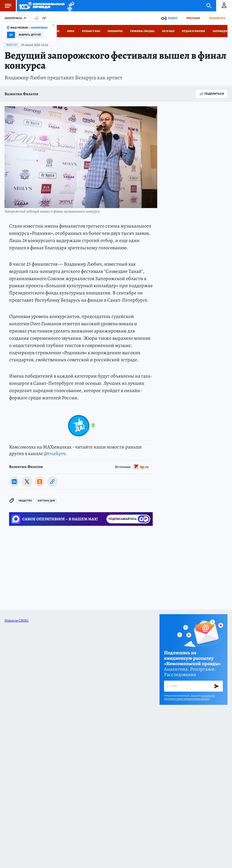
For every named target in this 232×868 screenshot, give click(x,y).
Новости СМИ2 (17, 621)
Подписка (217, 18)
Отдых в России (193, 31)
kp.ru (144, 467)
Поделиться (211, 94)
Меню (6, 6)
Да (11, 35)
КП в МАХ (168, 31)
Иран (71, 31)
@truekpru (55, 453)
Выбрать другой (30, 35)
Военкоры (115, 31)
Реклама (193, 18)
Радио (173, 18)
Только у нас (91, 31)
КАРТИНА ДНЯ (46, 501)
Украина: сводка (142, 31)
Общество (12, 45)
